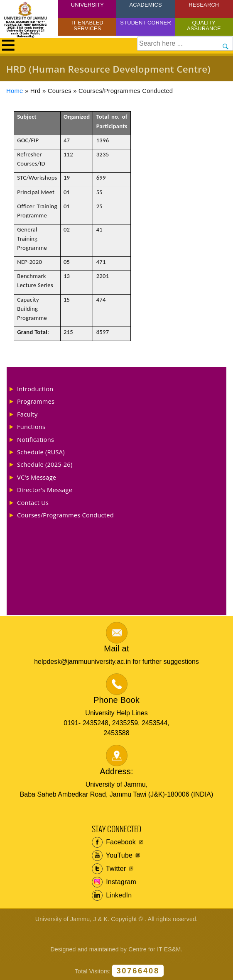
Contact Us (33, 502)
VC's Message (37, 477)
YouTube (112, 856)
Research (204, 5)
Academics (145, 5)
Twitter (109, 869)
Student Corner (146, 23)
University (87, 5)
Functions (31, 427)
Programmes (36, 401)
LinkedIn (112, 895)
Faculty (27, 414)
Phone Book (116, 700)
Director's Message (45, 490)
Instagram (114, 882)
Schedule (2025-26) (45, 464)
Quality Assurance (204, 26)
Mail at (116, 648)
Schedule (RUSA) (41, 452)
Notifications (36, 439)
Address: (116, 771)
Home (15, 91)
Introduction (35, 389)
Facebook (114, 842)
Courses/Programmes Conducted (65, 515)
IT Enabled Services (87, 26)
